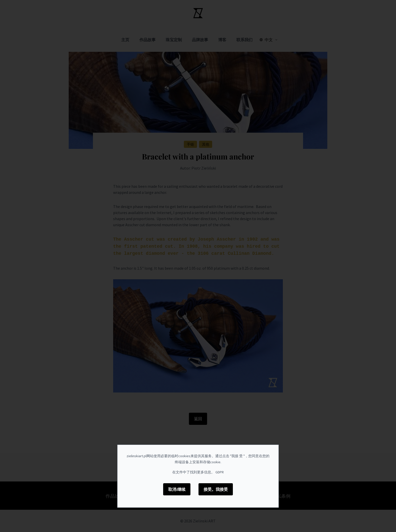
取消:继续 (177, 489)
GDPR (220, 472)
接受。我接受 (216, 489)
